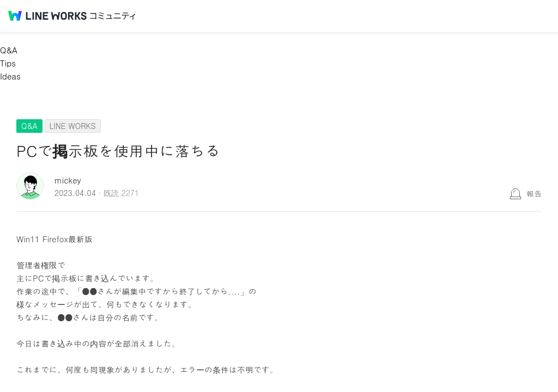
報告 (534, 193)
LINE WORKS (73, 126)
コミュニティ (113, 16)
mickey (68, 180)
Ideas (10, 76)
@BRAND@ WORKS (47, 16)
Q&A (9, 50)
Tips (8, 63)
